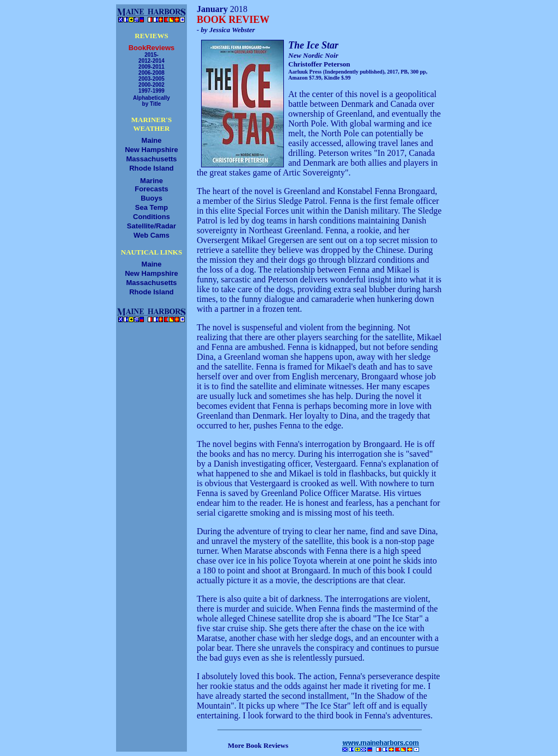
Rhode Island (151, 168)
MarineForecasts (151, 185)
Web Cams (151, 235)
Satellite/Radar (151, 226)
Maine (152, 140)
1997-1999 (151, 91)
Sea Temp (151, 207)
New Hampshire (151, 150)
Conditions (151, 217)
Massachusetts (151, 159)
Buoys (151, 198)
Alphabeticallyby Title (151, 101)
